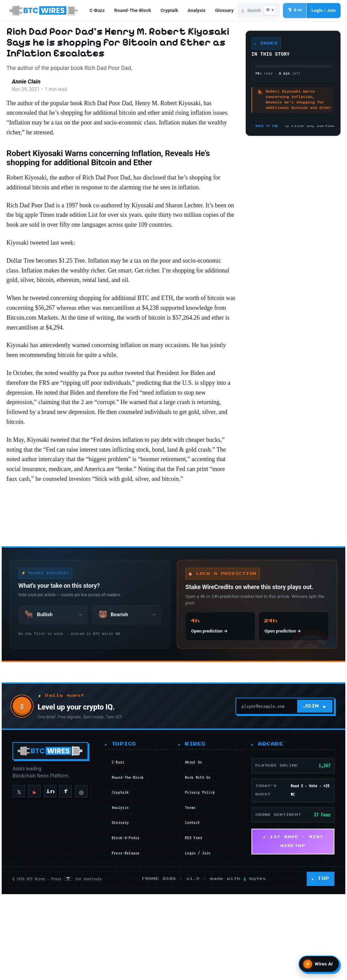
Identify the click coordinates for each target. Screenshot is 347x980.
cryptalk (174, 11)
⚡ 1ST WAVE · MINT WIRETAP (295, 948)
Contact (194, 929)
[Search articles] (245, 11)
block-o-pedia (126, 945)
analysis (201, 11)
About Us (195, 869)
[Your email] (263, 813)
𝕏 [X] (17, 898)
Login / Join (199, 960)
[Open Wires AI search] (319, 964)
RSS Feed (195, 945)
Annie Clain (45, 92)
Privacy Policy (201, 899)
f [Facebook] (64, 898)
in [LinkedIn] (49, 898)
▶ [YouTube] (33, 898)
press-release (126, 960)
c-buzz (101, 11)
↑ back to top (263, 126)
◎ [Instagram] (80, 898)
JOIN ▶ (316, 813)
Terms (192, 915)
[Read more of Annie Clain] (18, 96)
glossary (120, 929)
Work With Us (199, 884)
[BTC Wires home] (45, 11)
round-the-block (137, 11)
